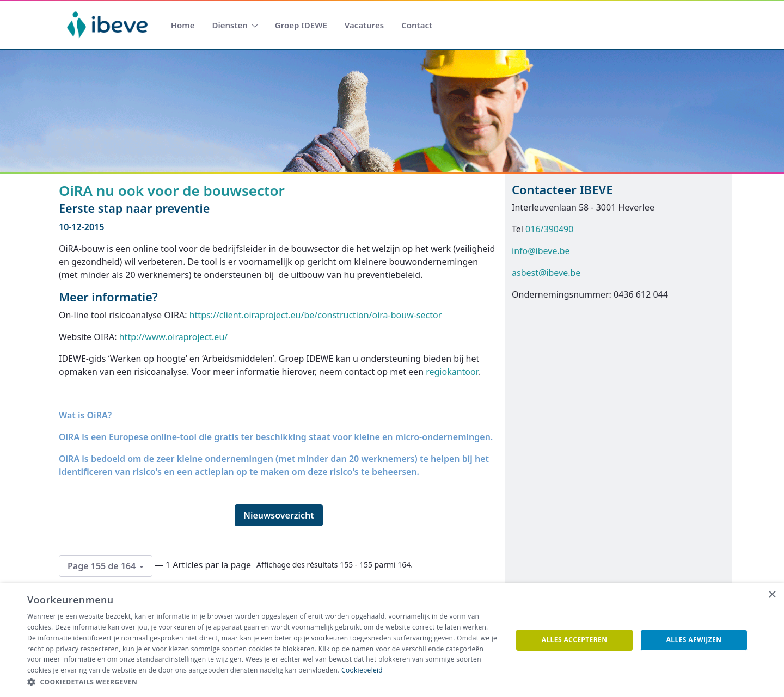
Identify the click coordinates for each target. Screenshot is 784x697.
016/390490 (549, 229)
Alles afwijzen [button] (694, 640)
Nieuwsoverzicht (279, 515)
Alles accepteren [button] (575, 640)
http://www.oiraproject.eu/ (174, 337)
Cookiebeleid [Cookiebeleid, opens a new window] (362, 670)
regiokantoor (452, 372)
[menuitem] (183, 25)
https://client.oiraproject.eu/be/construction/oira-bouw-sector (316, 315)
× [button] (772, 595)
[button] (263, 682)
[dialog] (392, 640)
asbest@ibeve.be (546, 273)
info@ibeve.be (541, 251)
